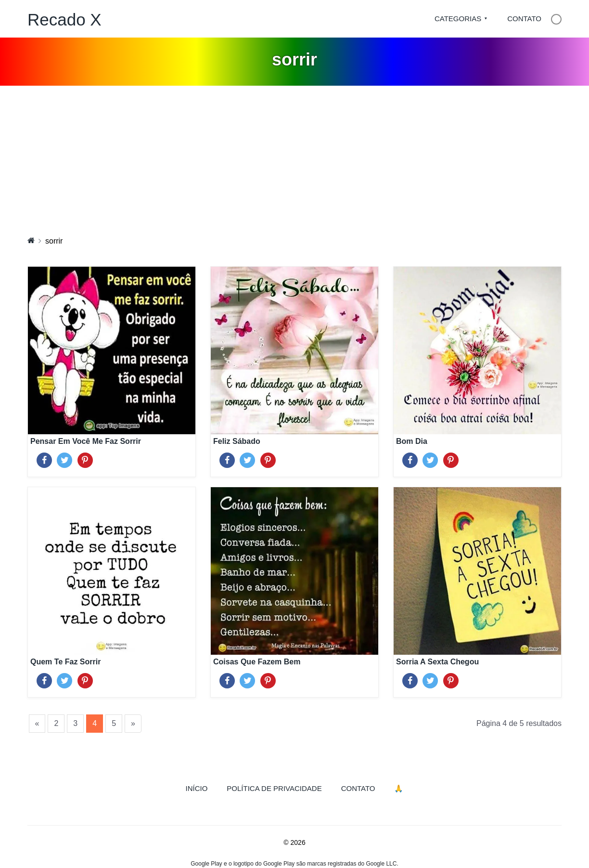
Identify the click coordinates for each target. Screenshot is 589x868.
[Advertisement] (294, 158)
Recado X (64, 19)
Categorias (458, 19)
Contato (524, 19)
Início (202, 788)
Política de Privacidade (274, 788)
